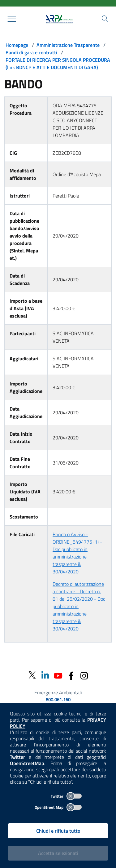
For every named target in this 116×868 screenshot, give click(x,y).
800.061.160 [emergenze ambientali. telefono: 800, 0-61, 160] (58, 700)
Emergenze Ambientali (58, 692)
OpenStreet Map (58, 807)
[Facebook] (71, 675)
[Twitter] (32, 675)
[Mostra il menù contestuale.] (12, 19)
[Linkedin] (45, 675)
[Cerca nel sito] (105, 19)
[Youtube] (58, 675)
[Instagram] (84, 675)
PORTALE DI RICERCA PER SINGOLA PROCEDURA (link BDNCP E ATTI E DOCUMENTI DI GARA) (58, 64)
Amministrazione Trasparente (68, 45)
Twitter (66, 796)
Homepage (17, 45)
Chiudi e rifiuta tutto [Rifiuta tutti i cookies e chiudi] (58, 831)
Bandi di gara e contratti (31, 52)
